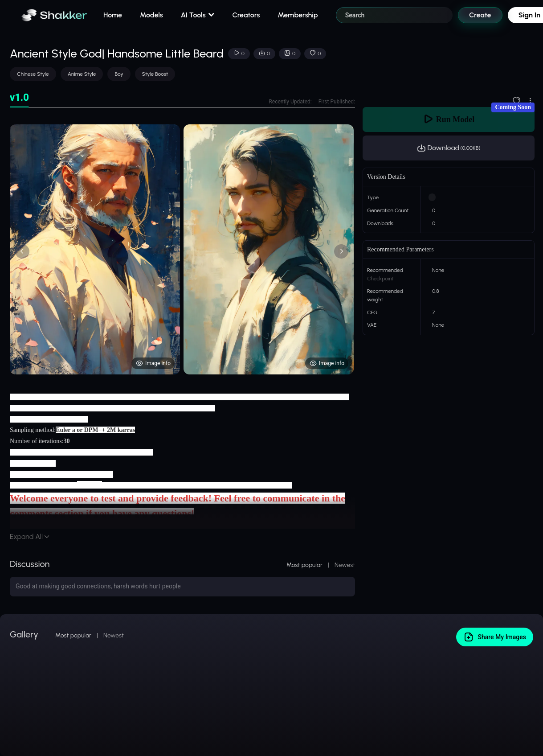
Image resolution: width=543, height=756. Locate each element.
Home (113, 15)
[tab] (19, 98)
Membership (298, 15)
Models (151, 15)
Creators (246, 15)
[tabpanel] (182, 249)
